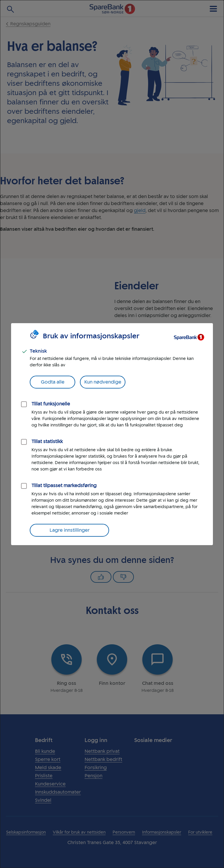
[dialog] (112, 434)
